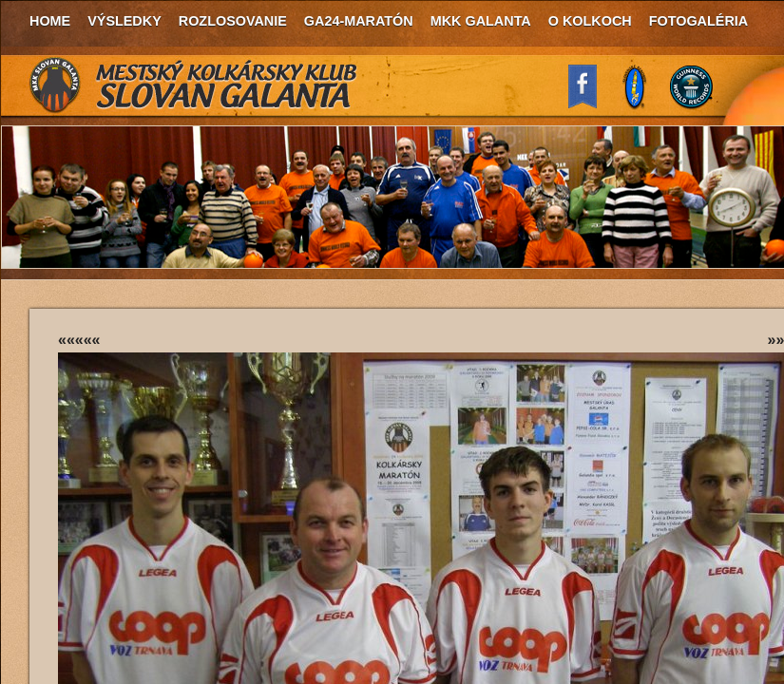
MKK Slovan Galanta (194, 85)
